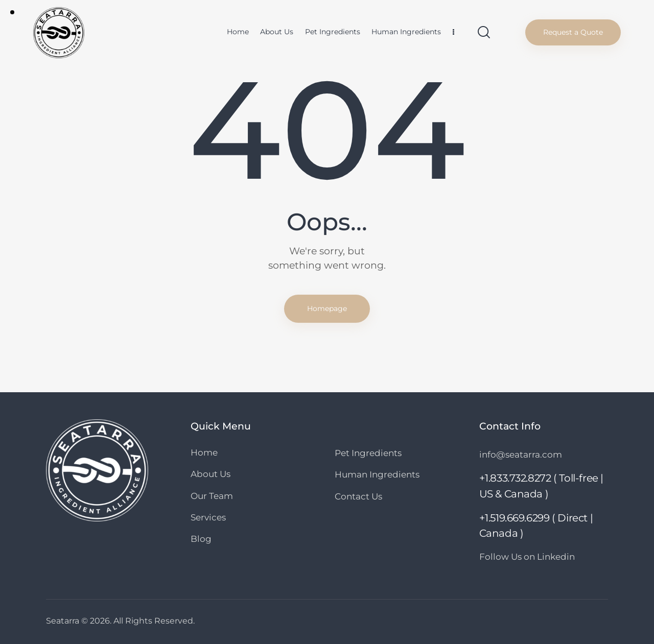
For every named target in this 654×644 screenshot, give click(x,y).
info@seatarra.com (521, 455)
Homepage (327, 308)
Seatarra (63, 621)
